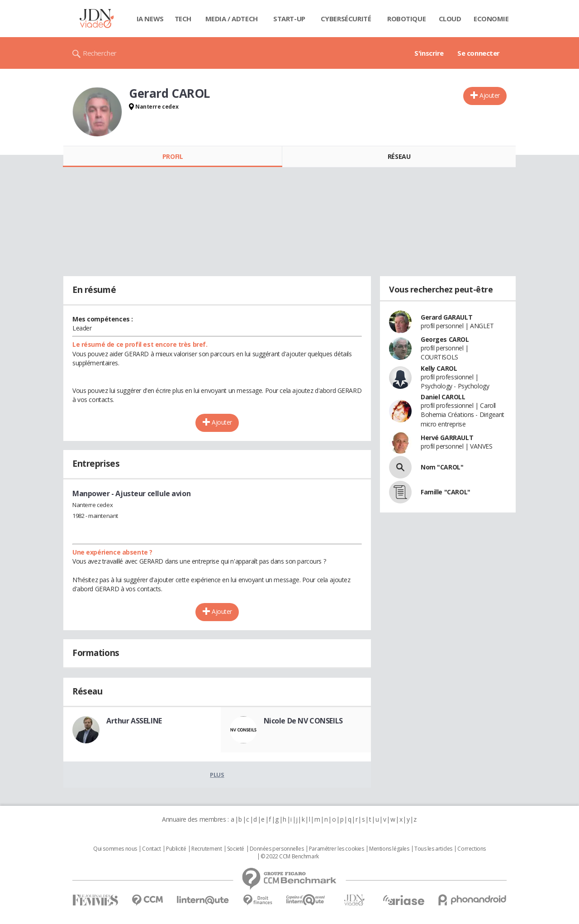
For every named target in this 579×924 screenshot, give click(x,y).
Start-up (289, 19)
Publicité (176, 849)
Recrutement (206, 849)
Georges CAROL (445, 339)
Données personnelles (277, 849)
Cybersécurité (346, 19)
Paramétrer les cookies (337, 849)
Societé (236, 849)
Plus (217, 775)
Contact (151, 849)
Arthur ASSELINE (134, 721)
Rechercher (100, 53)
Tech (183, 19)
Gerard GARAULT (446, 317)
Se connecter (479, 53)
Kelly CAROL (439, 368)
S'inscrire (429, 53)
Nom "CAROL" (442, 467)
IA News (150, 19)
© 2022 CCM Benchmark (290, 857)
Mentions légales (389, 849)
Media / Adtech (232, 19)
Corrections (471, 849)
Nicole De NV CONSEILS (303, 721)
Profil (173, 156)
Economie (491, 19)
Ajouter (490, 95)
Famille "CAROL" (446, 492)
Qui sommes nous (115, 849)
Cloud (450, 19)
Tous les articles (433, 849)
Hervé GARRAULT (447, 438)
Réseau (399, 156)
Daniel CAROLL (443, 397)
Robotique (406, 19)
